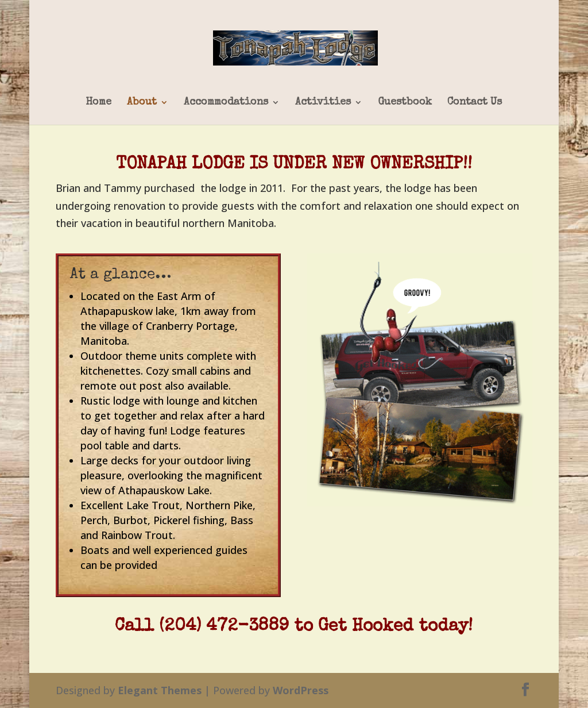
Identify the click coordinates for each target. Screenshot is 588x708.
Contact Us (475, 102)
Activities (323, 102)
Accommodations (226, 102)
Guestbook (405, 102)
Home (98, 102)
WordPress (301, 690)
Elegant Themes (160, 690)
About (142, 102)
